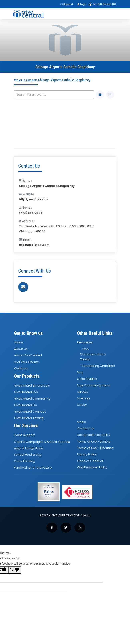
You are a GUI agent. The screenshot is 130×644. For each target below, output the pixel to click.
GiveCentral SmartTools (32, 385)
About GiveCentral (28, 355)
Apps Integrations (29, 448)
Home (18, 342)
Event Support (24, 435)
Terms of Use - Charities (95, 448)
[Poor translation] (15, 570)
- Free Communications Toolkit (93, 354)
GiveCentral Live (26, 392)
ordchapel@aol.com (34, 245)
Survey (82, 405)
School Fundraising (28, 454)
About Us (21, 349)
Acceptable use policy (94, 435)
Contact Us (86, 428)
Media (81, 422)
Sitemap (83, 398)
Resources (85, 342)
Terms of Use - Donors (94, 441)
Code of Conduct (90, 461)
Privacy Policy (87, 454)
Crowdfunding (24, 461)
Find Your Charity (26, 362)
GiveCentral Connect (30, 412)
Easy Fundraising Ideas (93, 385)
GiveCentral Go (25, 405)
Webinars (21, 368)
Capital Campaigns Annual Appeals (42, 442)
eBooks (82, 392)
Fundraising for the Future (33, 467)
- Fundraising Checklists (97, 366)
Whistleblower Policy (92, 467)
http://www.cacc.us (33, 199)
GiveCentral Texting (29, 418)
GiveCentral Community (32, 398)
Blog (80, 372)
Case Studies (87, 379)
